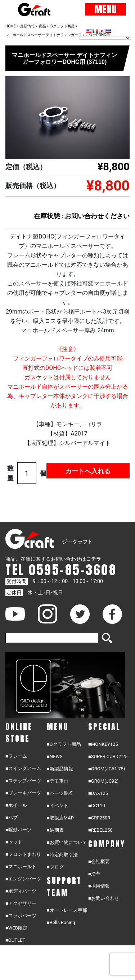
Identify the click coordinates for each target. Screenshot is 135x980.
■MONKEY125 (103, 744)
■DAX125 (98, 793)
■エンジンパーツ (23, 879)
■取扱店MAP (60, 818)
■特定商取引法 (62, 855)
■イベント (58, 806)
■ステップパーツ (23, 781)
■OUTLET (15, 940)
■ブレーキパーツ (23, 793)
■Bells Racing (61, 922)
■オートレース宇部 (67, 910)
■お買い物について (67, 842)
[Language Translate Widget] (105, 38)
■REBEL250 (100, 830)
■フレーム (16, 756)
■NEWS (55, 756)
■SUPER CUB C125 (108, 756)
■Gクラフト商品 (64, 744)
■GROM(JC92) (103, 781)
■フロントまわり (23, 854)
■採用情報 (99, 886)
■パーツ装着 (60, 793)
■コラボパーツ (21, 916)
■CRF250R (99, 818)
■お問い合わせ (104, 898)
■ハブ (12, 817)
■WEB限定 (16, 928)
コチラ (94, 559)
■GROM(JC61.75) (107, 769)
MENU (106, 9)
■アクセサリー (21, 903)
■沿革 (94, 874)
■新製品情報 (60, 769)
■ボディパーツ (21, 891)
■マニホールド (21, 867)
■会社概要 (99, 861)
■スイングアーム (23, 768)
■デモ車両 (58, 781)
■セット (14, 842)
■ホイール (16, 805)
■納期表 (55, 830)
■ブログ (55, 867)
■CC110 (97, 806)
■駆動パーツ (19, 830)
